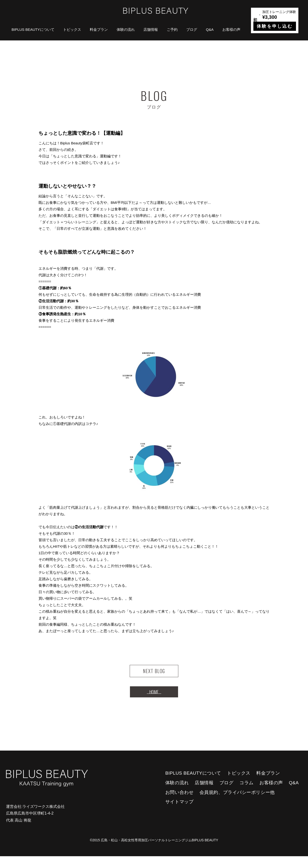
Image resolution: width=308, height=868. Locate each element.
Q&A (210, 29)
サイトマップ (179, 813)
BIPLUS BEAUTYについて (33, 29)
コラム (247, 794)
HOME (154, 701)
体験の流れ (126, 29)
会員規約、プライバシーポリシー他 (237, 804)
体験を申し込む (275, 26)
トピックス (72, 29)
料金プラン (99, 29)
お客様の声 (231, 29)
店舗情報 (151, 29)
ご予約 (172, 29)
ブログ (192, 29)
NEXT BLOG (154, 674)
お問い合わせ (179, 804)
